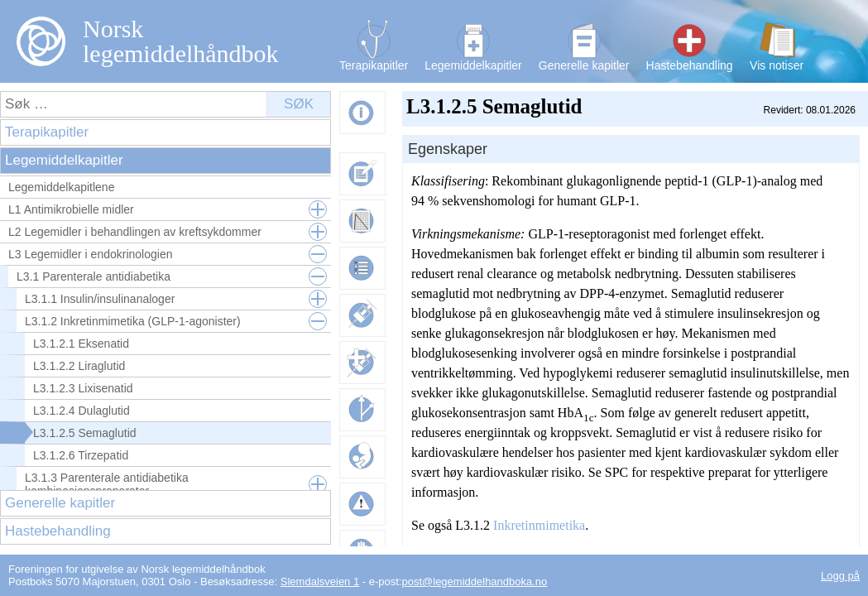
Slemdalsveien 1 (320, 582)
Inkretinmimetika (539, 525)
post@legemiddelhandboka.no (474, 582)
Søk (299, 104)
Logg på (840, 576)
